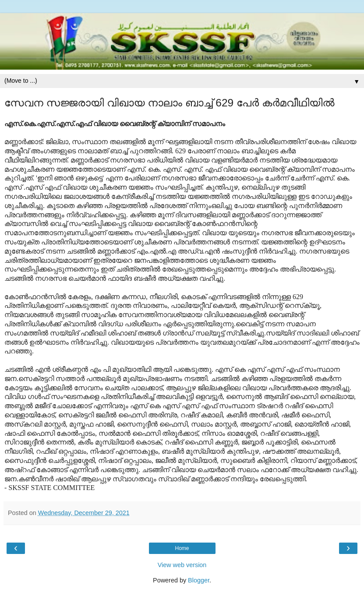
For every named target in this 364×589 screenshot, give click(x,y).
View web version (182, 565)
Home (182, 548)
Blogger (199, 580)
